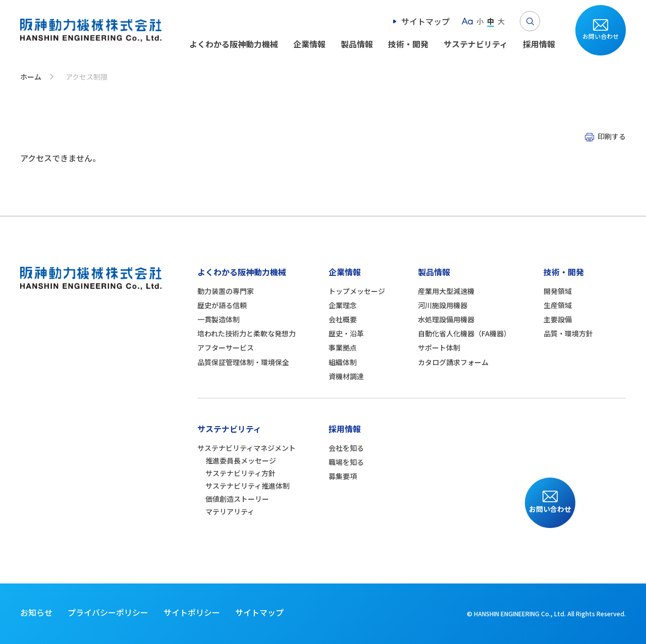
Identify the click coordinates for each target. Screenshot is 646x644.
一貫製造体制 (219, 319)
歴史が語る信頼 (222, 305)
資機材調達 (346, 376)
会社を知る (346, 448)
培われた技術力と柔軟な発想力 (247, 333)
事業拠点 (343, 347)
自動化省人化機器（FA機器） (464, 333)
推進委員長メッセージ (241, 460)
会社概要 (343, 319)
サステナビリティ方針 (240, 473)
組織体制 (343, 362)
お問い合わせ (601, 36)
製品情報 (357, 44)
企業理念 (343, 305)
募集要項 (343, 476)
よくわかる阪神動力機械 (234, 44)
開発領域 (558, 291)
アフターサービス (226, 347)
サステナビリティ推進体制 (248, 486)
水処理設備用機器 (446, 319)
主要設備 (558, 319)
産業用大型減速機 (446, 291)
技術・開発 (408, 44)
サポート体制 (439, 347)
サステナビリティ (476, 44)
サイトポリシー (192, 612)
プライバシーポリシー (108, 612)
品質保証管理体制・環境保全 (243, 362)
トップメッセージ (357, 291)
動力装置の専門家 (226, 291)
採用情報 (539, 44)
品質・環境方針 (568, 333)
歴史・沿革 (346, 333)
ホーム (31, 77)
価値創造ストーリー (237, 499)
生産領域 (558, 305)
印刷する (612, 136)
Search (530, 21)
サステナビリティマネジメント (247, 448)
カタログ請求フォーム (453, 362)
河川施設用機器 (443, 305)
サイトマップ (425, 21)
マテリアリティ (230, 511)
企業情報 (309, 44)
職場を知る (346, 462)
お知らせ (36, 612)
